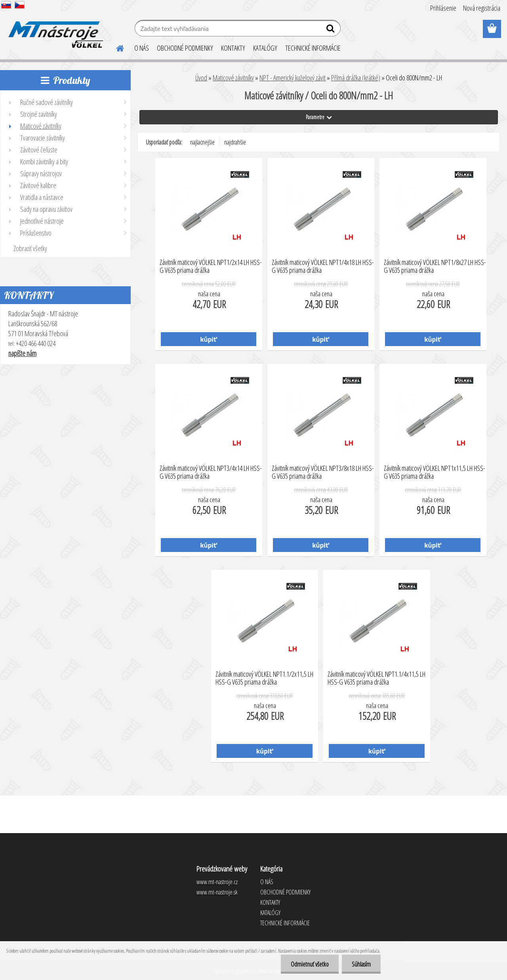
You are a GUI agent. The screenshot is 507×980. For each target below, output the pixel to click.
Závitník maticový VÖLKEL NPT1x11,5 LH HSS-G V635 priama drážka (435, 472)
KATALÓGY (265, 48)
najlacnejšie (202, 142)
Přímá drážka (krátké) (356, 78)
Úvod (201, 78)
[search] (331, 30)
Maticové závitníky (233, 78)
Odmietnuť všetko (310, 964)
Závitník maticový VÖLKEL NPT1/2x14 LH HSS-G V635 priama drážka (211, 266)
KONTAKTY (233, 48)
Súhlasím (361, 964)
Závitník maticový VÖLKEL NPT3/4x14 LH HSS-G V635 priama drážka (211, 472)
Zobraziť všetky (30, 248)
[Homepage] (115, 47)
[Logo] (54, 29)
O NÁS (142, 48)
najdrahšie (235, 142)
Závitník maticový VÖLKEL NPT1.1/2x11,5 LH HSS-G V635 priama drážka (264, 678)
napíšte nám (22, 353)
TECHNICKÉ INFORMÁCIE (313, 48)
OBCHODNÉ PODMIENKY (185, 48)
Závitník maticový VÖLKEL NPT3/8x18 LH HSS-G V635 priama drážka (323, 472)
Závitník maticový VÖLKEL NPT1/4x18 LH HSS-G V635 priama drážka (323, 266)
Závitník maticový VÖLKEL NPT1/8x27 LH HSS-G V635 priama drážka (435, 266)
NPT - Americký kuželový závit (293, 78)
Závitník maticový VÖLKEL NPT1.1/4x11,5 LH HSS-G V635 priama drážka (376, 678)
